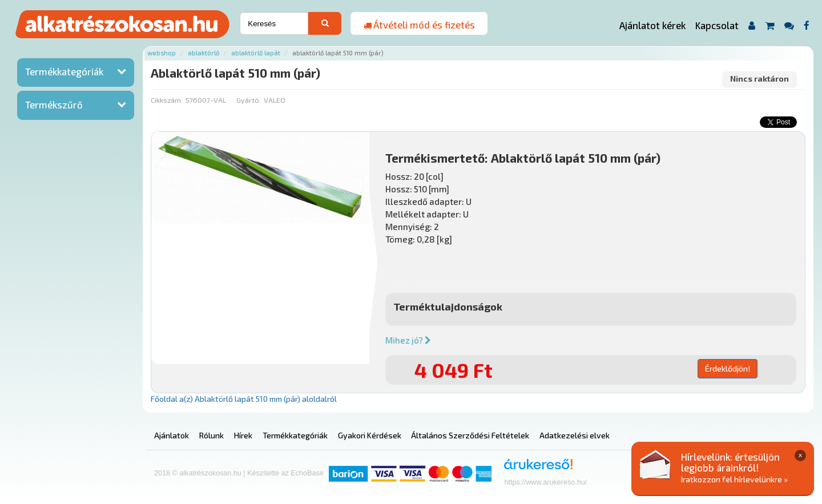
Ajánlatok (172, 435)
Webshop (162, 53)
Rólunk (211, 435)
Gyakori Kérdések (370, 435)
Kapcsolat (717, 25)
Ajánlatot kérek (652, 25)
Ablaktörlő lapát (256, 53)
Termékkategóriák (64, 71)
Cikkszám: (167, 100)
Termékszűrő (54, 104)
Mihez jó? (408, 340)
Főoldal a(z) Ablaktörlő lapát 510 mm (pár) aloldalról (244, 399)
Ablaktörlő (204, 53)
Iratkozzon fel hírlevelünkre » (734, 479)
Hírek (243, 435)
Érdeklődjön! (728, 368)
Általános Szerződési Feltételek (470, 435)
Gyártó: (249, 100)
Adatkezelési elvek (575, 435)
